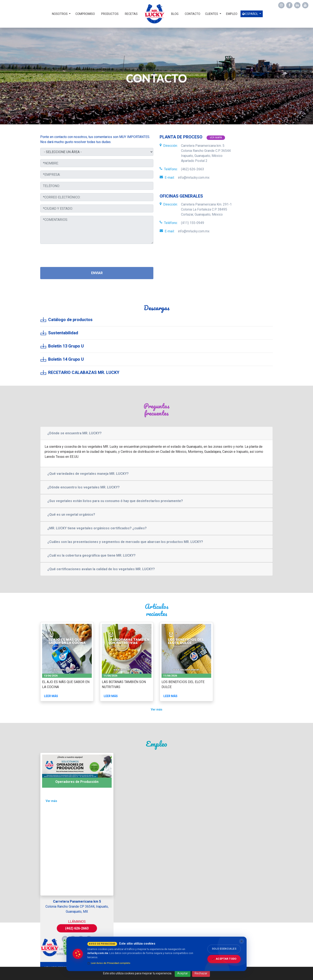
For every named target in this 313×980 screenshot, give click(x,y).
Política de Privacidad (88, 949)
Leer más (51, 696)
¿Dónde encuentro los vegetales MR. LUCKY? (83, 487)
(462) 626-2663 (77, 928)
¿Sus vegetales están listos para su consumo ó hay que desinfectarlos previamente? (115, 501)
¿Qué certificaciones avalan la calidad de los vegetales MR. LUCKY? (101, 569)
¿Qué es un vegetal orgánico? (71, 515)
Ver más (157, 709)
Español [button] (250, 14)
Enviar (97, 273)
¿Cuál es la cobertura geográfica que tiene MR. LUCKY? (91, 555)
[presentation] (72, 255)
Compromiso (85, 14)
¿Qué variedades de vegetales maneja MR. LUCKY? (88, 474)
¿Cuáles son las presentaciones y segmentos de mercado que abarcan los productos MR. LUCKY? (125, 542)
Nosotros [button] (60, 14)
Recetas (131, 14)
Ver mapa (216, 138)
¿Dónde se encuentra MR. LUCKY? (74, 433)
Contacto (193, 14)
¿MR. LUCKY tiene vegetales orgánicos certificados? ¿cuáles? (97, 528)
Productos (110, 14)
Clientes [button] (212, 14)
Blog (175, 14)
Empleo (232, 14)
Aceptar (183, 973)
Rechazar (201, 973)
